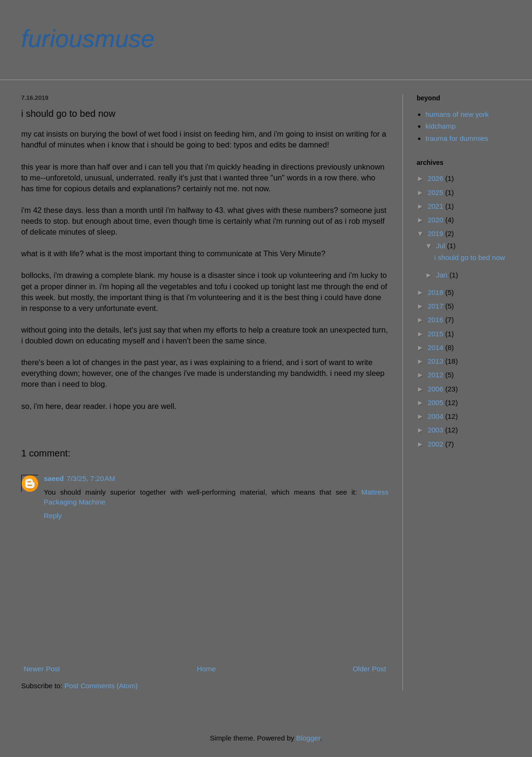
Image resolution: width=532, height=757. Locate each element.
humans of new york (457, 114)
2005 (436, 403)
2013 (436, 361)
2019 (436, 233)
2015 (436, 334)
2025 (436, 192)
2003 (436, 430)
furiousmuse (88, 39)
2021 (436, 206)
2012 (436, 375)
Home (206, 669)
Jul (441, 246)
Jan (443, 275)
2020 (436, 220)
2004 (436, 416)
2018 (436, 292)
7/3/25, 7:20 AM (91, 478)
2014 (436, 347)
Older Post (369, 669)
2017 (436, 306)
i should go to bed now (470, 257)
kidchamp (441, 126)
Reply (53, 516)
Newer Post (42, 669)
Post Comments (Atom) (101, 686)
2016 (436, 320)
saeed (54, 478)
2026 (436, 178)
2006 (436, 389)
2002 (436, 444)
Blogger (308, 738)
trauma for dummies (457, 138)
